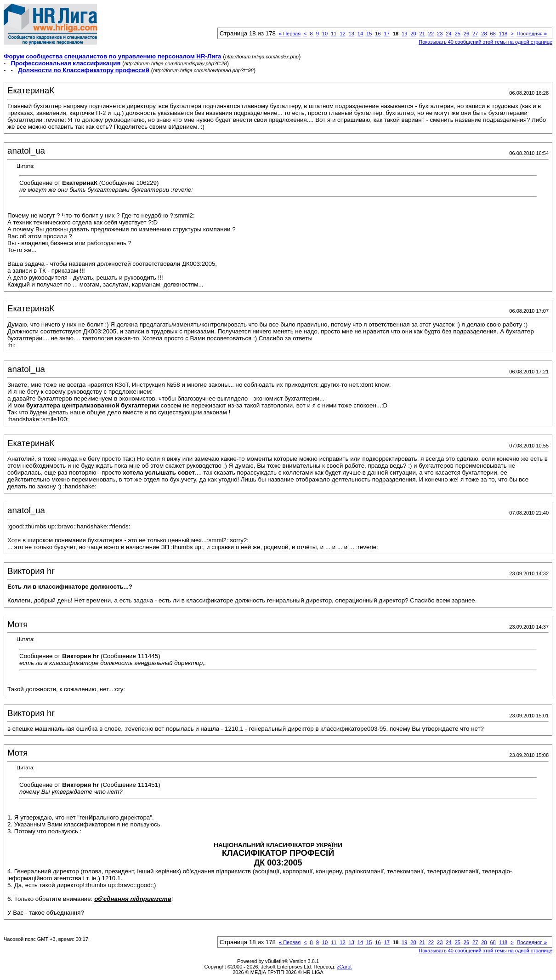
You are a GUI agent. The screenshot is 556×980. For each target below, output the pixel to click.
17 (387, 34)
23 (440, 34)
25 (458, 34)
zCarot (344, 967)
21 (422, 34)
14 (360, 34)
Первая (290, 34)
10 (325, 34)
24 (448, 34)
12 (342, 34)
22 (431, 34)
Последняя (532, 34)
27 (475, 34)
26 (466, 34)
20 (413, 34)
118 (503, 34)
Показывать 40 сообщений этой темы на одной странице (485, 42)
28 (484, 34)
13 (352, 34)
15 (369, 34)
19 (404, 34)
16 (378, 34)
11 (334, 34)
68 (493, 34)
